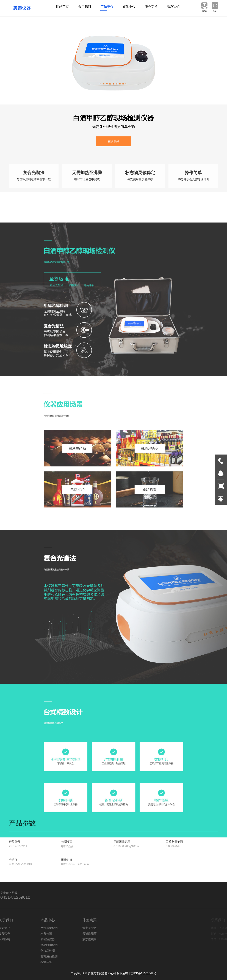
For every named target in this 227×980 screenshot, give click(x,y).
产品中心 (107, 8)
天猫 (204, 11)
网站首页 (62, 8)
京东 (215, 11)
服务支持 (151, 8)
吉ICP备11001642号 (143, 973)
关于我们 (85, 8)
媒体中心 (129, 8)
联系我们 (173, 8)
